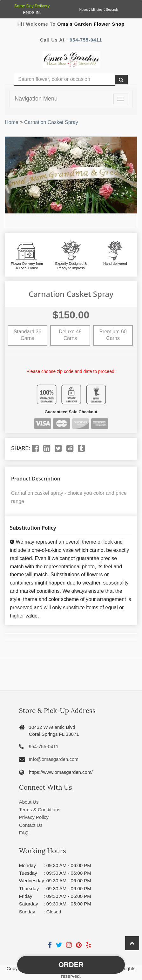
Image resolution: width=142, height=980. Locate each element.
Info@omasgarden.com (54, 759)
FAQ (24, 833)
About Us (29, 802)
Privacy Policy (34, 817)
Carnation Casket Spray (51, 122)
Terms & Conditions (40, 810)
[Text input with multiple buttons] (65, 79)
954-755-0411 (86, 40)
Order (71, 965)
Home (12, 122)
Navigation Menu (36, 99)
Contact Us (31, 825)
